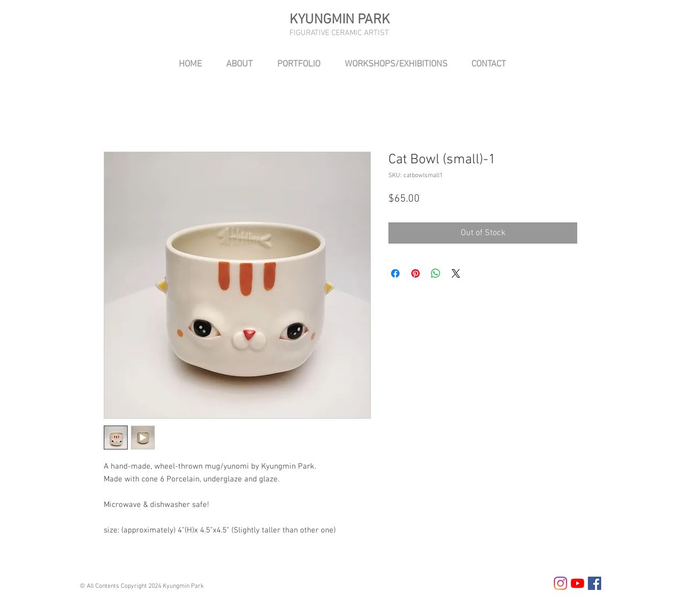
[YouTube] (578, 583)
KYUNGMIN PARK (340, 20)
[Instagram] (560, 583)
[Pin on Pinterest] (416, 273)
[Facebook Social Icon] (595, 583)
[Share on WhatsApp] (436, 273)
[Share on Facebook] (395, 273)
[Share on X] (456, 273)
